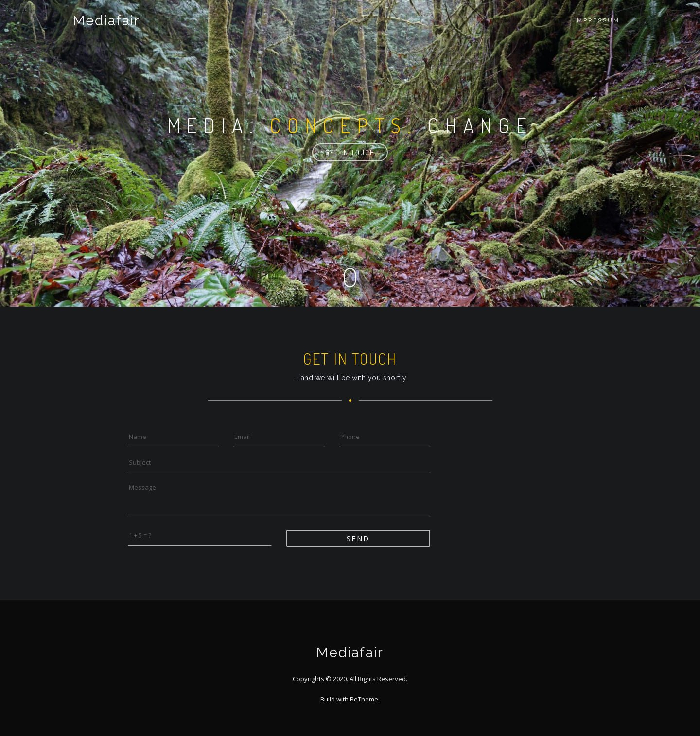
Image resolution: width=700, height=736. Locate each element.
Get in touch (350, 152)
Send (358, 538)
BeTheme (364, 699)
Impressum (597, 21)
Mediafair (106, 21)
